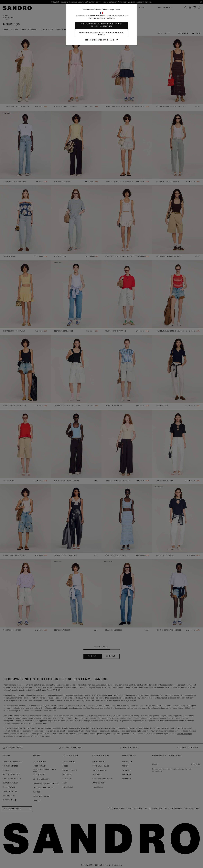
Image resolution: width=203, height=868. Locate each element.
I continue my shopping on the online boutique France (102, 34)
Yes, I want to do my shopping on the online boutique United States (101, 25)
